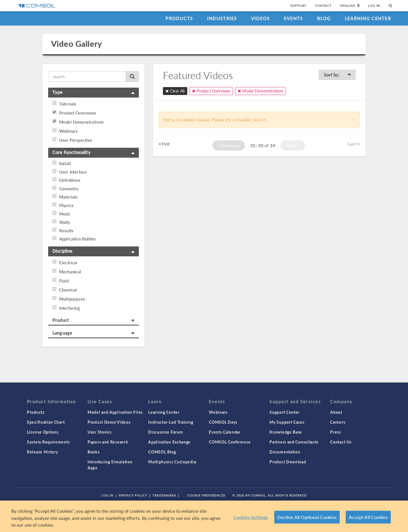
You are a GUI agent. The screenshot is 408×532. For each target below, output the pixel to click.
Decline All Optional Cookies (307, 517)
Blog (324, 18)
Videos (261, 18)
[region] (204, 516)
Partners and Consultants (294, 442)
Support (298, 6)
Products (179, 18)
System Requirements (48, 442)
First (164, 144)
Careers (338, 422)
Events (294, 18)
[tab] (93, 93)
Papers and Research (108, 442)
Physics (66, 205)
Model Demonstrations (81, 122)
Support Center (284, 412)
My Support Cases (287, 422)
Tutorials (68, 104)
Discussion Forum (165, 432)
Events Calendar (225, 432)
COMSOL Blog (162, 452)
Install (65, 163)
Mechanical (70, 272)
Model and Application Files (115, 412)
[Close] (354, 119)
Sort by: (337, 75)
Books (94, 452)
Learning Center (368, 18)
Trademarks (164, 495)
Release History (42, 452)
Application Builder (78, 239)
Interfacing (70, 308)
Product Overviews (78, 113)
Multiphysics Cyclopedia (172, 462)
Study (65, 222)
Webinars (68, 131)
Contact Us (341, 442)
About (336, 412)
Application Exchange (169, 442)
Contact (323, 6)
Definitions (70, 180)
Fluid (64, 281)
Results (66, 231)
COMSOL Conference (230, 442)
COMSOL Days (223, 422)
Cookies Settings (251, 517)
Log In (374, 6)
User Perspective (76, 140)
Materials (68, 197)
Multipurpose (72, 299)
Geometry (69, 189)
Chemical (68, 290)
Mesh (65, 214)
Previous (229, 145)
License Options (43, 432)
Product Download (288, 462)
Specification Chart (46, 422)
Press (335, 432)
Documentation (285, 452)
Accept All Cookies (368, 517)
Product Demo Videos (109, 422)
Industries (222, 18)
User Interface (73, 172)
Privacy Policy (133, 495)
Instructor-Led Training (171, 422)
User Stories (99, 432)
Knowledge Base (286, 432)
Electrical (68, 263)
